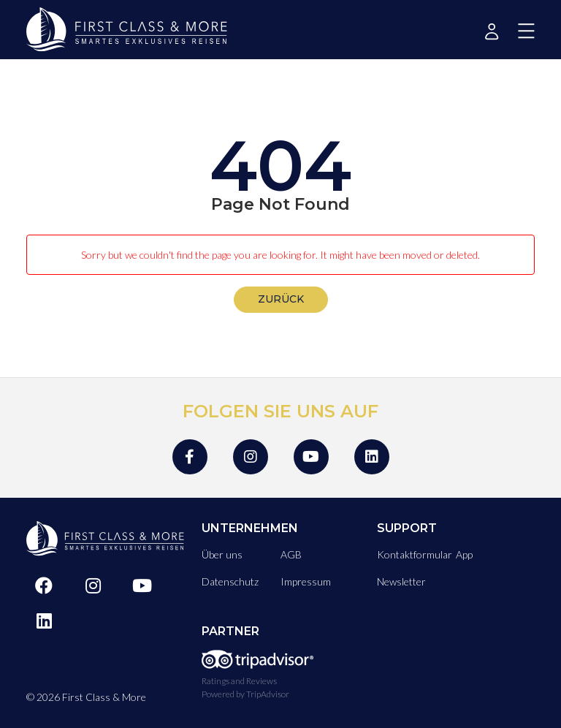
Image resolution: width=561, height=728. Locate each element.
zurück (281, 299)
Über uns (222, 554)
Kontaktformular (415, 554)
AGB (291, 554)
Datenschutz (230, 581)
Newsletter (401, 581)
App (464, 554)
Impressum (306, 581)
